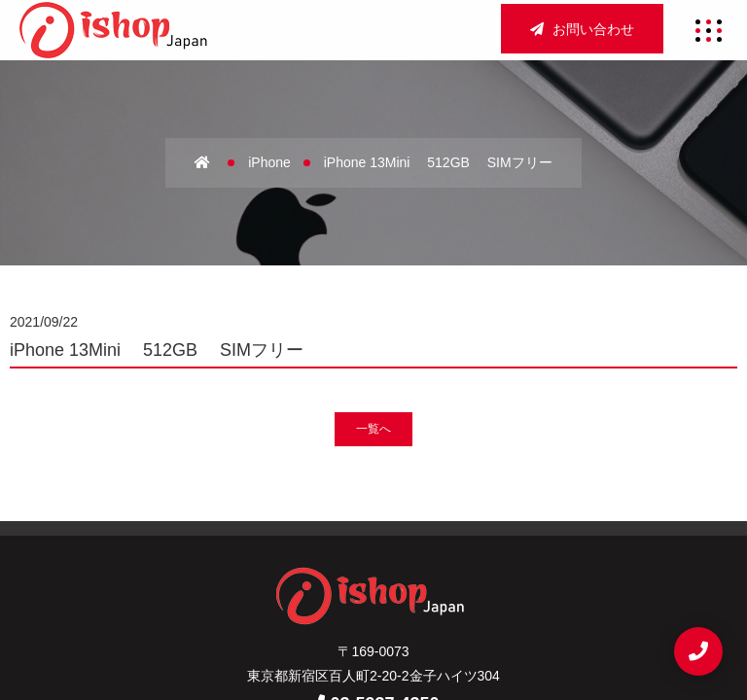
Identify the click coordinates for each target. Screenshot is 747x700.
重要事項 (374, 603)
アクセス (410, 538)
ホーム (246, 538)
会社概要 (324, 538)
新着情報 (460, 571)
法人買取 (288, 571)
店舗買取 (496, 538)
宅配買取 (374, 571)
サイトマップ (275, 603)
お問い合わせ (582, 29)
